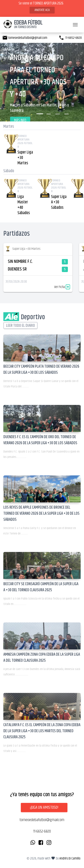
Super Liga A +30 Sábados (59, 202)
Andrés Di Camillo (70, 858)
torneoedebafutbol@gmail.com (25, 38)
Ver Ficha (62, 287)
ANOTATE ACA (42, 10)
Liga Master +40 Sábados (24, 205)
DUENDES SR (17, 269)
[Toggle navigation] (75, 25)
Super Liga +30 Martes (25, 158)
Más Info (20, 121)
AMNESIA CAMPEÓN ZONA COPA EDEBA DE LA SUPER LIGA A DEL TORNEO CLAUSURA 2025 (42, 658)
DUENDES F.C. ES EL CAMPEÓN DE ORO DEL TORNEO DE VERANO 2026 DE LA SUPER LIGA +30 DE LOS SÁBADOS (40, 440)
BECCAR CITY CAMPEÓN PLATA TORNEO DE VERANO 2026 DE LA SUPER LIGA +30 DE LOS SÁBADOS (41, 370)
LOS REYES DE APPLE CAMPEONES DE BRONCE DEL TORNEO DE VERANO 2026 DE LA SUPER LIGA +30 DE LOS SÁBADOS (41, 514)
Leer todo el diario (20, 326)
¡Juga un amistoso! (44, 808)
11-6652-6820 (70, 38)
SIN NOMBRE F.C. (20, 262)
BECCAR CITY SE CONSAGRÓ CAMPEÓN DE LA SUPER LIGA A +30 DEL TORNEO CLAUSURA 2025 (41, 587)
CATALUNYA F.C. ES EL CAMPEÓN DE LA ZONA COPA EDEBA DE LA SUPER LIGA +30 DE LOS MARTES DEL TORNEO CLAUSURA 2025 (42, 731)
